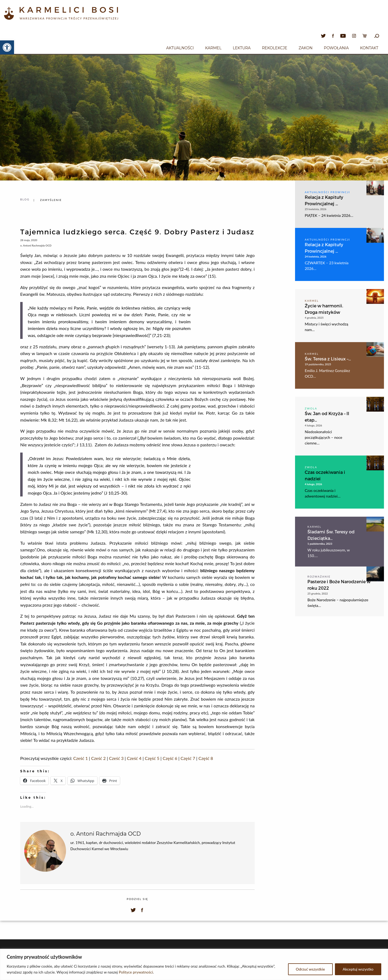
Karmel (213, 48)
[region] (194, 964)
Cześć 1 (81, 758)
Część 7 (188, 758)
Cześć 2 (98, 758)
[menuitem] (180, 47)
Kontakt (369, 48)
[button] (7, 47)
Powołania (336, 48)
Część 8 (206, 758)
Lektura (242, 48)
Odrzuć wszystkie (310, 969)
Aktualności (180, 48)
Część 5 (152, 758)
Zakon (306, 48)
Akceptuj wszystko (358, 969)
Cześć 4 (134, 758)
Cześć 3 (116, 758)
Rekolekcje (275, 48)
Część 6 (170, 758)
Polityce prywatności (136, 972)
